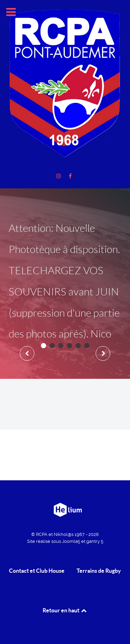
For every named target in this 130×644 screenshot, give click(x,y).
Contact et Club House (37, 571)
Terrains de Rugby (99, 571)
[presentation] (27, 353)
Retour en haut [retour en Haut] (65, 610)
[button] (44, 346)
